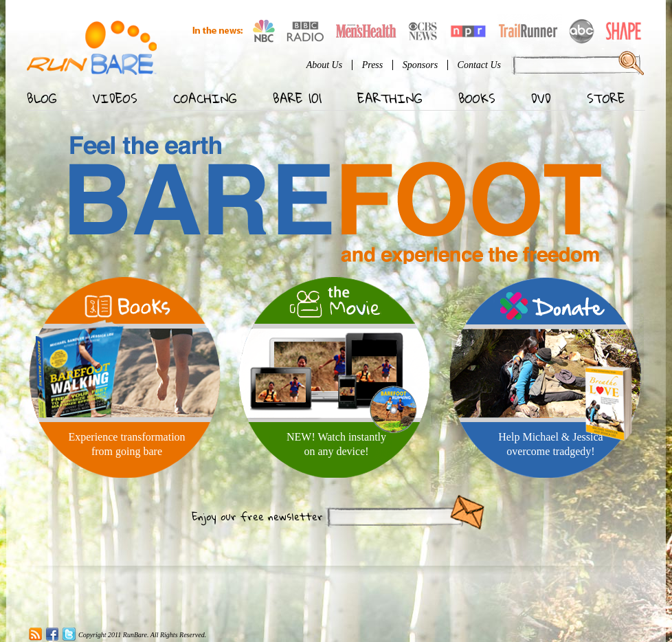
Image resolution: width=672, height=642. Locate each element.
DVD (541, 98)
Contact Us (479, 65)
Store (606, 98)
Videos (115, 98)
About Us (325, 65)
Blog (42, 98)
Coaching (205, 98)
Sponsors (420, 65)
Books (477, 98)
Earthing (390, 98)
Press (373, 65)
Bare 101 (297, 98)
